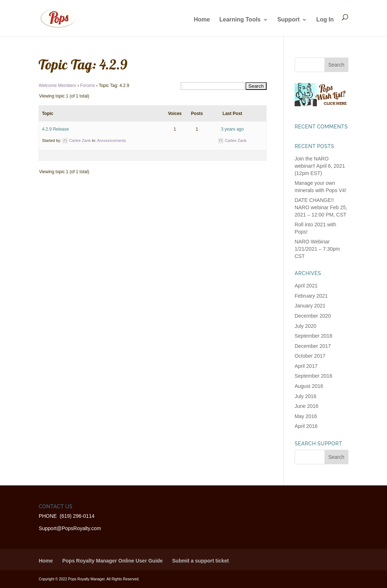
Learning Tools (240, 20)
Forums (87, 86)
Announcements (112, 140)
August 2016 (309, 386)
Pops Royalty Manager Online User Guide (112, 561)
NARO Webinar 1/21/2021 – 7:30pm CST (317, 249)
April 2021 (306, 286)
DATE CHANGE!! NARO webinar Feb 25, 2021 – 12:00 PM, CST (321, 207)
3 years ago (232, 129)
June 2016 (306, 406)
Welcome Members (57, 86)
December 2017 (313, 346)
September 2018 (314, 336)
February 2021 (311, 296)
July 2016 (306, 396)
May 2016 (306, 416)
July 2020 (306, 326)
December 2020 (313, 316)
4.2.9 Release (55, 129)
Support (288, 20)
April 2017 (306, 366)
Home (202, 20)
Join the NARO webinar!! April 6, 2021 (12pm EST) (320, 166)
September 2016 (314, 376)
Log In (325, 20)
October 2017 (310, 356)
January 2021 (310, 306)
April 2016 (306, 426)
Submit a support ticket (200, 561)
